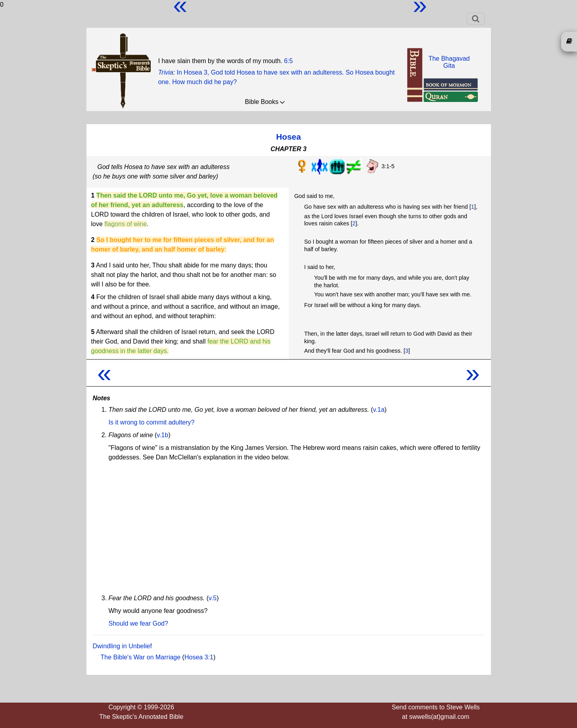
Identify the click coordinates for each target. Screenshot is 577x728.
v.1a (379, 410)
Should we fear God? (138, 623)
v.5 (213, 598)
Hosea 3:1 (199, 657)
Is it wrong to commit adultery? (152, 422)
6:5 (288, 61)
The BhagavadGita (449, 62)
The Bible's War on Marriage (141, 657)
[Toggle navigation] (476, 19)
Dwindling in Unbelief (122, 646)
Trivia (166, 72)
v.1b (162, 435)
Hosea (288, 137)
